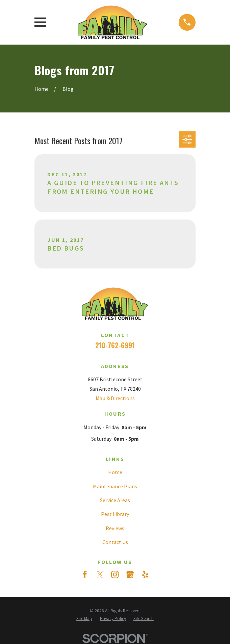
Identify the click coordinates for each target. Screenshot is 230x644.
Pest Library (115, 514)
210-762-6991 (115, 345)
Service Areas (115, 500)
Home (115, 472)
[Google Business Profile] (130, 574)
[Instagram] (115, 574)
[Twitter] (100, 574)
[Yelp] (145, 574)
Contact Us (115, 542)
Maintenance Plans (115, 486)
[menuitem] (84, 619)
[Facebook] (85, 574)
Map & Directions (115, 398)
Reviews (115, 528)
